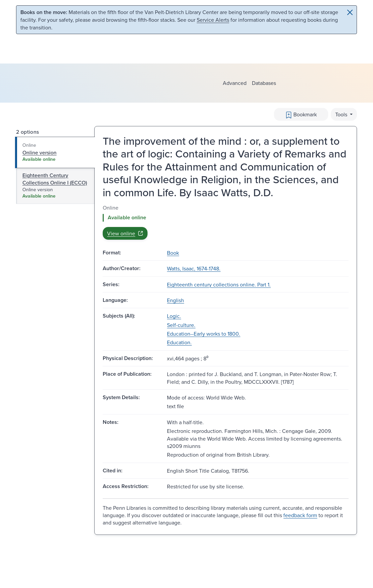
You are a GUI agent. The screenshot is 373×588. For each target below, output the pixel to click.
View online (125, 233)
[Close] (350, 12)
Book (173, 253)
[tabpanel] (226, 222)
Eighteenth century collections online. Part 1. (219, 284)
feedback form (300, 515)
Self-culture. (181, 325)
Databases (264, 83)
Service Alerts (213, 20)
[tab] (55, 152)
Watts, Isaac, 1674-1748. (194, 268)
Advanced (235, 83)
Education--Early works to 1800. (204, 334)
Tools (342, 114)
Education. (179, 342)
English (175, 300)
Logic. (174, 316)
